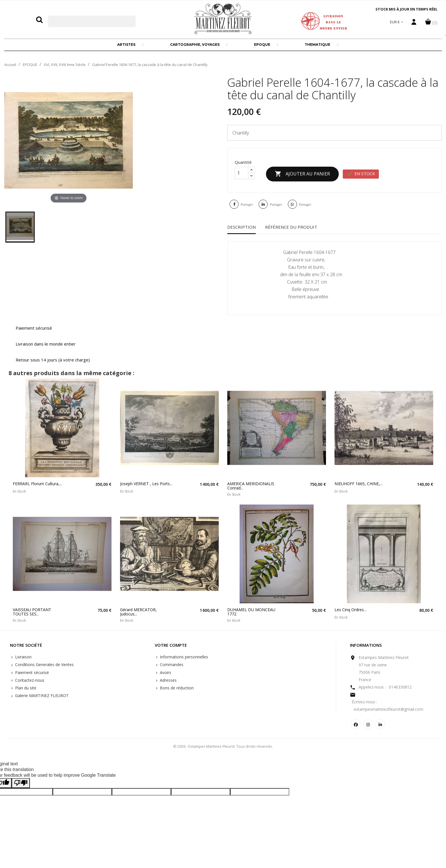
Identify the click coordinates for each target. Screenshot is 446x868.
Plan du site (25, 688)
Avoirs (165, 672)
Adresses (168, 680)
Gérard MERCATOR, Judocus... (138, 612)
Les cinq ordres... (350, 610)
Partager (247, 204)
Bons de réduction (176, 688)
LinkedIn (380, 724)
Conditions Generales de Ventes (44, 665)
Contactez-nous (29, 680)
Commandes (171, 665)
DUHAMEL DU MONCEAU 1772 (251, 612)
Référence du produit (291, 227)
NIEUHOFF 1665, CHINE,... (359, 484)
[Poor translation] (21, 783)
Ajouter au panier (302, 174)
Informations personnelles (183, 657)
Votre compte (171, 645)
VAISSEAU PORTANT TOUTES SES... (32, 612)
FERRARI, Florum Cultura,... (37, 484)
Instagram (368, 724)
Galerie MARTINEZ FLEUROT (41, 696)
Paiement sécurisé (31, 672)
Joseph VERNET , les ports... (146, 484)
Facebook (356, 724)
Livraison (23, 657)
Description (241, 227)
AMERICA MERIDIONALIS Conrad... (251, 486)
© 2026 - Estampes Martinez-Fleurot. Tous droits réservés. (223, 746)
